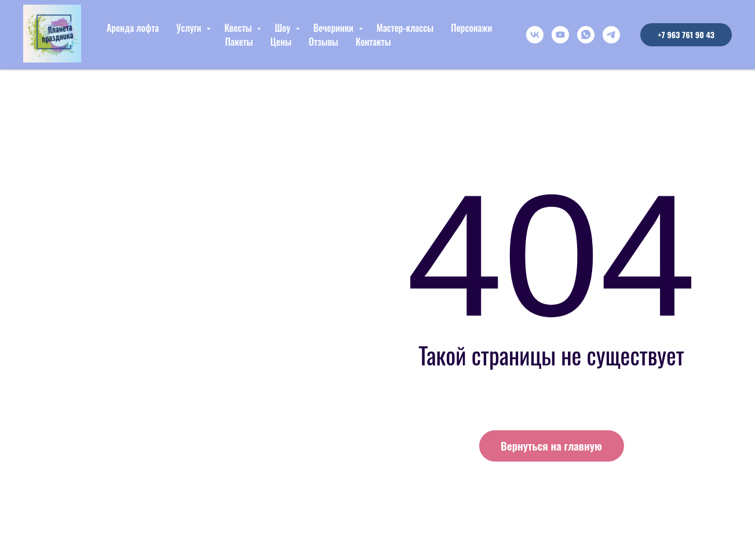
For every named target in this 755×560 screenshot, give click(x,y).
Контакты (373, 42)
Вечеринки (335, 28)
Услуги (190, 28)
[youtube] (560, 35)
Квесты (239, 28)
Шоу (284, 28)
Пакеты (239, 42)
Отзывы (324, 42)
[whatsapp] (586, 35)
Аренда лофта (133, 28)
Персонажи (471, 28)
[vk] (535, 35)
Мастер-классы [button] (405, 28)
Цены (280, 42)
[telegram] (611, 35)
